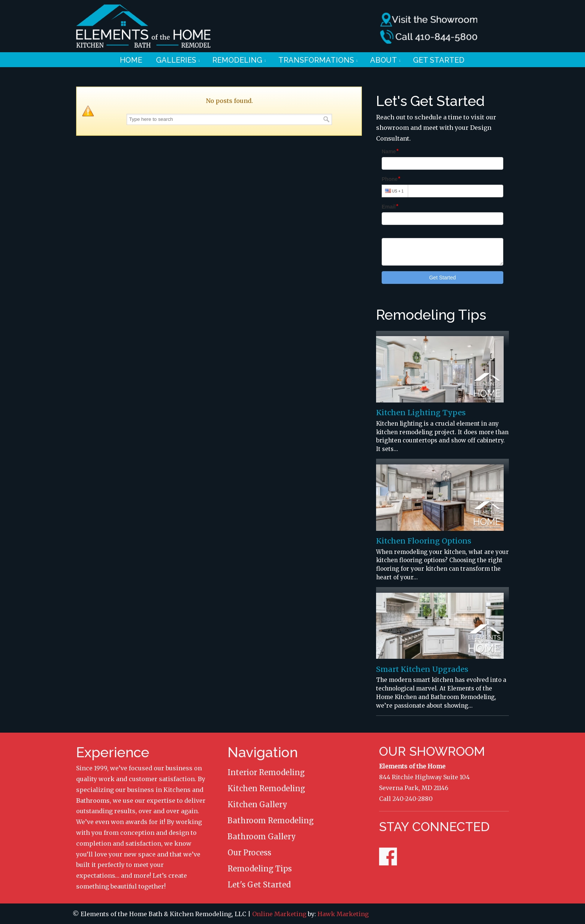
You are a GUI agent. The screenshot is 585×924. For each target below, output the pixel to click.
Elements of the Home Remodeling (143, 26)
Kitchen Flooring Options (424, 541)
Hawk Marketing (343, 914)
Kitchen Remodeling (266, 788)
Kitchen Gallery (257, 804)
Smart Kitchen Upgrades (422, 669)
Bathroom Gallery (262, 837)
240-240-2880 (413, 799)
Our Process (249, 853)
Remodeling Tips (260, 869)
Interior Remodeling (266, 772)
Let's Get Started (259, 885)
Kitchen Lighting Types (421, 413)
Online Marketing (279, 914)
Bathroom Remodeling (271, 820)
